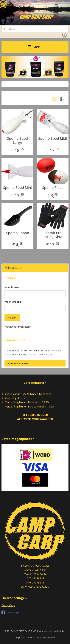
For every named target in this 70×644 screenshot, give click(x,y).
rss (50, 631)
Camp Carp (8, 605)
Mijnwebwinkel (47, 637)
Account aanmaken (18, 363)
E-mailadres (12, 287)
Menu (35, 47)
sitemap (43, 631)
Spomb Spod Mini (17, 188)
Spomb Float (53, 188)
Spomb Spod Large (17, 141)
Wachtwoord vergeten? (18, 327)
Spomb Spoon (18, 233)
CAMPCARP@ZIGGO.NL (35, 566)
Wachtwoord (13, 302)
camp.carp (10, 613)
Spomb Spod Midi (53, 139)
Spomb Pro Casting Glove (52, 235)
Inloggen (12, 318)
